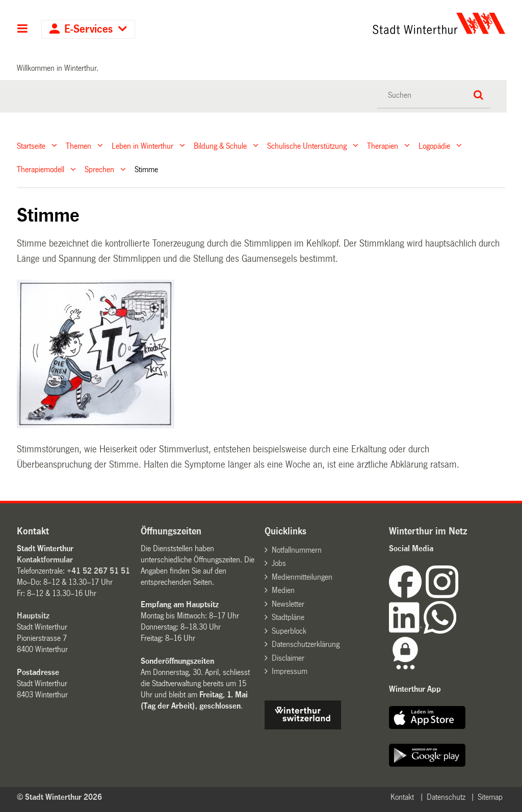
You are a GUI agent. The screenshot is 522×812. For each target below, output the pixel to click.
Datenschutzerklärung (306, 644)
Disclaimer (288, 658)
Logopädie (434, 145)
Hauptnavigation (23, 30)
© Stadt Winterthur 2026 (59, 797)
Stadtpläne (288, 617)
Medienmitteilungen (302, 577)
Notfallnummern (297, 550)
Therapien (383, 145)
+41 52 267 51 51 (98, 571)
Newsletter (288, 604)
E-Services (88, 29)
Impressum (290, 671)
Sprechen (99, 169)
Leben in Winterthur (142, 145)
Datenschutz (446, 797)
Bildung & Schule (220, 145)
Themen (79, 145)
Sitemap (490, 797)
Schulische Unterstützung (307, 145)
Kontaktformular (45, 560)
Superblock (289, 631)
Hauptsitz (33, 616)
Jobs (279, 563)
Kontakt (402, 797)
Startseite (31, 145)
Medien (283, 590)
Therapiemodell (41, 169)
